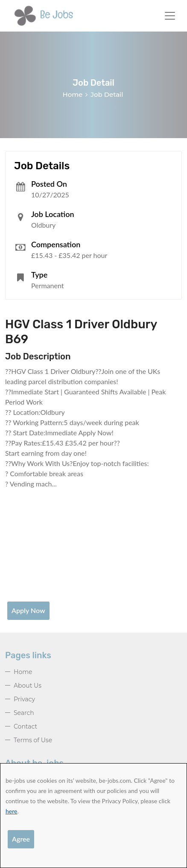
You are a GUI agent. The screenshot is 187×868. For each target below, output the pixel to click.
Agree (21, 839)
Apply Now (28, 610)
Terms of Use (33, 740)
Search (24, 713)
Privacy (24, 699)
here (11, 811)
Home (73, 94)
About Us (28, 686)
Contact (25, 726)
